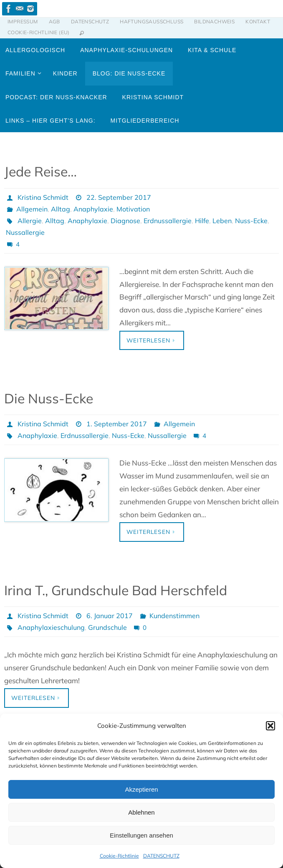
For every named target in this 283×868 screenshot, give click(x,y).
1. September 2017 (117, 424)
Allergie (30, 221)
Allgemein (32, 209)
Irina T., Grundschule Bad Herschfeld (116, 590)
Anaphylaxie (93, 209)
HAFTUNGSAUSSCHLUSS (152, 21)
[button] (270, 726)
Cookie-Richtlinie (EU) (39, 32)
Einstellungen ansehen (141, 835)
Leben (222, 221)
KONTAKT (258, 21)
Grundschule (107, 627)
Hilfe (202, 221)
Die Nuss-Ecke (49, 398)
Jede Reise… (40, 171)
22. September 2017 (119, 197)
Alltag (61, 209)
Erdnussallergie (168, 221)
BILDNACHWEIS (214, 21)
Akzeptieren (141, 789)
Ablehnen (141, 812)
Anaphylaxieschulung (51, 627)
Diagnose (125, 221)
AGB (54, 21)
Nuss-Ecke (251, 221)
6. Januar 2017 (110, 616)
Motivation (133, 209)
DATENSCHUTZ (161, 856)
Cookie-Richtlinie (119, 856)
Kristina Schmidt (43, 197)
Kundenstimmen (174, 616)
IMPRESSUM (23, 21)
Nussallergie (25, 232)
